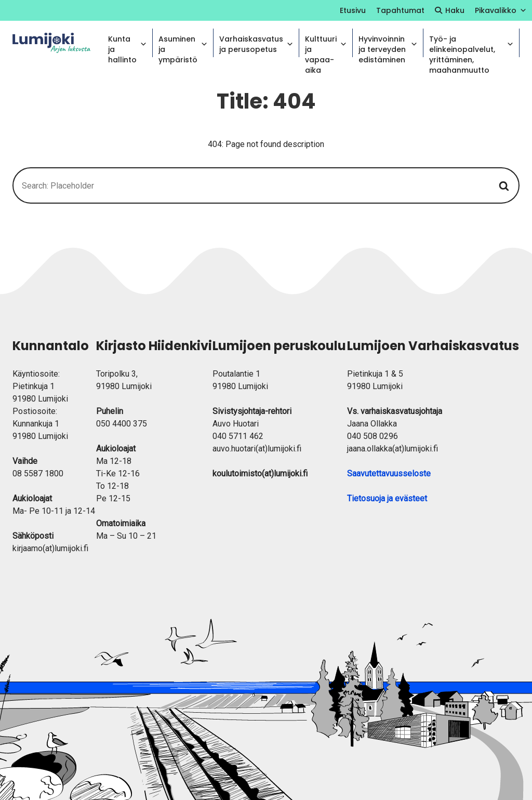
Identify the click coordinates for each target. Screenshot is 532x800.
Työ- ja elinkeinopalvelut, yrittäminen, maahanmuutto (471, 45)
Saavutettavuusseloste (389, 474)
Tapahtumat (400, 10)
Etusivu (353, 10)
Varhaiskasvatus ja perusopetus (256, 44)
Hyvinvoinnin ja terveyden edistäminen (388, 45)
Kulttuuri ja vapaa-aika (326, 45)
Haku (455, 10)
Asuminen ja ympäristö (183, 45)
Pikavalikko (501, 10)
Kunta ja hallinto (128, 45)
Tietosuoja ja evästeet (387, 498)
